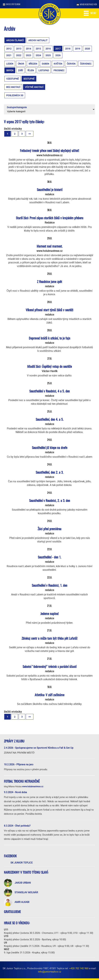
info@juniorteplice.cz (49, 972)
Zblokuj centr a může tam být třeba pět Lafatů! (49, 639)
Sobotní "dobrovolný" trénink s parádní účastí (49, 667)
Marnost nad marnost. (50, 247)
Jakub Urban (23, 883)
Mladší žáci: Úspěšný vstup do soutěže (49, 367)
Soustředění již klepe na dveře (50, 448)
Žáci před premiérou (49, 529)
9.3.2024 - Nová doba (15, 792)
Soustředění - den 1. (49, 557)
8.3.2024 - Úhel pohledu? (17, 826)
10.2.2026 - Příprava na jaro (19, 764)
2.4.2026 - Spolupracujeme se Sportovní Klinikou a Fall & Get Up (39, 748)
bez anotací (13, 87)
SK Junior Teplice (22, 863)
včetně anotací (34, 87)
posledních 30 (15, 95)
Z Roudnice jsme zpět (49, 282)
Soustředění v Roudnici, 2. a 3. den (50, 501)
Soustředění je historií (50, 190)
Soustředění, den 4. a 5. (50, 420)
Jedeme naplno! (49, 614)
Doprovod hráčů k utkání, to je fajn (49, 339)
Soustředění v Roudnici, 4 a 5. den (49, 391)
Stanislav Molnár (26, 892)
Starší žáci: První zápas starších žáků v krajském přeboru (50, 218)
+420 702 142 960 (79, 968)
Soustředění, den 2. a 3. (49, 473)
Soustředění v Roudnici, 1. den (49, 586)
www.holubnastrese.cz (33, 786)
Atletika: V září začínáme (49, 695)
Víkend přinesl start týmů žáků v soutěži (49, 310)
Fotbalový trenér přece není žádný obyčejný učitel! (49, 151)
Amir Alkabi (22, 902)
